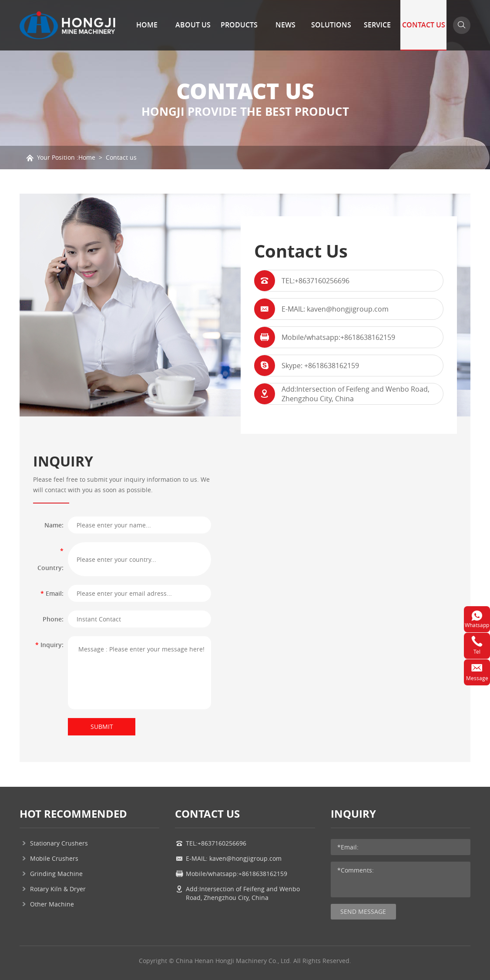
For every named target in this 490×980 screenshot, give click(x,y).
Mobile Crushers (54, 858)
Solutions (331, 25)
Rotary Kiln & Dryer (58, 889)
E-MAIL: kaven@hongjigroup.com (335, 309)
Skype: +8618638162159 (320, 366)
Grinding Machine (56, 874)
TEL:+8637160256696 (315, 281)
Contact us (121, 157)
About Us (193, 25)
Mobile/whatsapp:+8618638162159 (338, 337)
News (285, 25)
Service (377, 25)
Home (147, 25)
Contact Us (424, 25)
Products (239, 25)
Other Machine (52, 904)
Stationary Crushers (59, 843)
